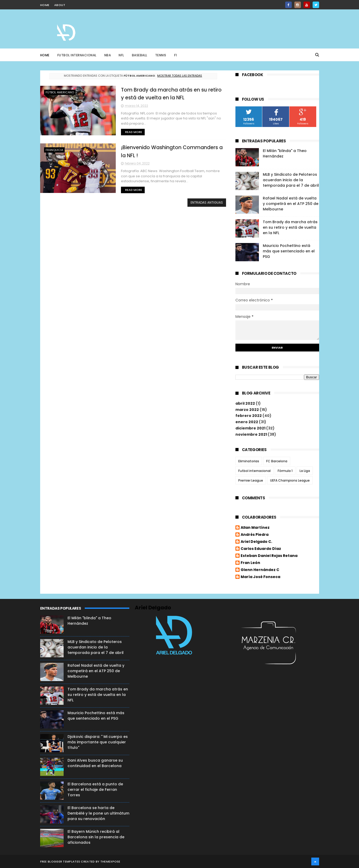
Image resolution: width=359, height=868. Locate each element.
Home (45, 55)
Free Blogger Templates (60, 861)
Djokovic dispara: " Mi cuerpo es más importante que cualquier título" (98, 742)
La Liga (305, 471)
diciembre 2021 (250, 428)
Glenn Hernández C (260, 570)
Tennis (161, 55)
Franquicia (54, 150)
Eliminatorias (249, 461)
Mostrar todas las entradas (180, 76)
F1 (176, 55)
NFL (121, 55)
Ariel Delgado (153, 608)
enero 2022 (247, 422)
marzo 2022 (247, 410)
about (60, 5)
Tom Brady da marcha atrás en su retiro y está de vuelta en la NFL (290, 227)
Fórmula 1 (285, 471)
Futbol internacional (254, 471)
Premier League (251, 480)
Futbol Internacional (77, 55)
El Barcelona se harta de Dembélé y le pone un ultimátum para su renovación (98, 813)
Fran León (250, 563)
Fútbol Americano (60, 92)
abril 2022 (245, 403)
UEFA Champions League (290, 480)
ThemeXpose (110, 861)
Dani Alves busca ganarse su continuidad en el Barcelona (95, 763)
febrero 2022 (249, 416)
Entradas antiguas (207, 202)
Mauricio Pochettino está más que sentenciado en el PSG (289, 251)
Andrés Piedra (255, 535)
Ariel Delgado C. (256, 542)
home (45, 5)
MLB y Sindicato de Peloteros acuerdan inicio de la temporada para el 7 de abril (291, 180)
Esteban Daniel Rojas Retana (269, 556)
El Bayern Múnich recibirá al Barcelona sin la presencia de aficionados (96, 837)
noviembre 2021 (251, 434)
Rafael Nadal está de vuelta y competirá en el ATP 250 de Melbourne (291, 204)
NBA (108, 55)
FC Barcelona (277, 461)
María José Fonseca (260, 577)
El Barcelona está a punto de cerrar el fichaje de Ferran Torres (95, 790)
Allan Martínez (255, 528)
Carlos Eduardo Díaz (261, 549)
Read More (134, 132)
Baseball (140, 55)
